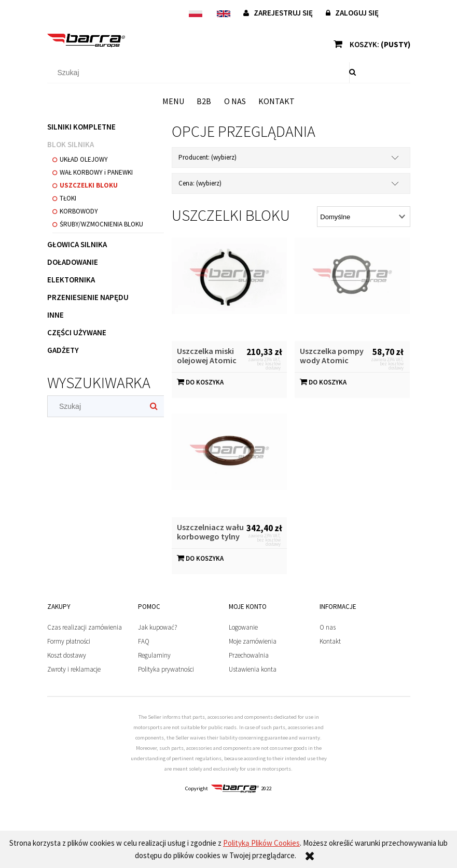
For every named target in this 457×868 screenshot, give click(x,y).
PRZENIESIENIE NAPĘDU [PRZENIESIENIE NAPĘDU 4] (88, 297)
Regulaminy (154, 655)
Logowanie (243, 627)
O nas (328, 627)
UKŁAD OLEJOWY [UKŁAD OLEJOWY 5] (84, 159)
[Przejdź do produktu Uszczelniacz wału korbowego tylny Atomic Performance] (229, 465)
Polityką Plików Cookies (261, 843)
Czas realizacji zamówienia (85, 627)
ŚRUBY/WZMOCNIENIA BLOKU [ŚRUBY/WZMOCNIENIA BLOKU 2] (101, 224)
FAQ (144, 641)
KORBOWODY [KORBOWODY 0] (79, 211)
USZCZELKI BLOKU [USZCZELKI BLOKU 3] (89, 185)
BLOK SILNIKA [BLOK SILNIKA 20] (71, 144)
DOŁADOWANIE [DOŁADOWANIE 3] (73, 262)
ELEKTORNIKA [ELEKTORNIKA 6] (71, 280)
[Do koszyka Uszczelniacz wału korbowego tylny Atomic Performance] (200, 558)
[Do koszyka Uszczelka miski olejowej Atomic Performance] (200, 382)
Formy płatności (69, 641)
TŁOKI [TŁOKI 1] (68, 198)
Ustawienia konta (253, 669)
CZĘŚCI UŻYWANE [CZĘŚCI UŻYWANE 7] (77, 332)
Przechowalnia (249, 655)
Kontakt (330, 641)
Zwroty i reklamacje (74, 669)
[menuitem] (173, 101)
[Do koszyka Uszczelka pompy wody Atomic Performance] (323, 382)
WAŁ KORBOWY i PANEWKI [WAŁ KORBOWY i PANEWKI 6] (96, 172)
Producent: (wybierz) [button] (207, 157)
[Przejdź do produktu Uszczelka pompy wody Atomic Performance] (352, 289)
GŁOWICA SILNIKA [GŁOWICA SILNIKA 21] (77, 244)
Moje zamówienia (253, 641)
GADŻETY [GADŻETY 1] (63, 350)
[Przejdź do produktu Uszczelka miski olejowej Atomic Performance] (229, 289)
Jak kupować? (157, 627)
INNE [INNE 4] (56, 315)
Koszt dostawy (67, 655)
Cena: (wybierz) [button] (200, 183)
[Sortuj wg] (363, 217)
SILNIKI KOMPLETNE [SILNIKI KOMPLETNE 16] (81, 127)
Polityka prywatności (166, 669)
